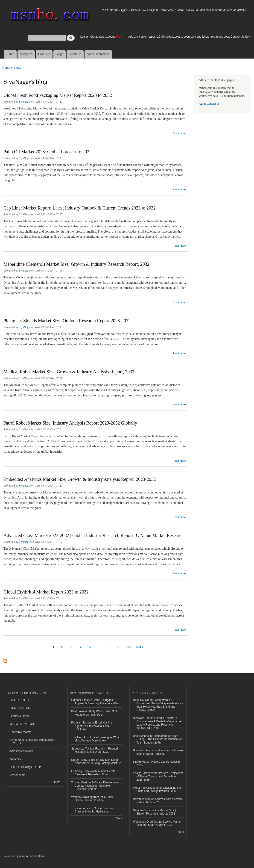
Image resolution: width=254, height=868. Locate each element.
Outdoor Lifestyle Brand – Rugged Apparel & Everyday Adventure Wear (95, 702)
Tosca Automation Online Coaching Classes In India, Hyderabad (93, 810)
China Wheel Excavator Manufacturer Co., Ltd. (32, 741)
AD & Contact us (209, 104)
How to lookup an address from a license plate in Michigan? (158, 801)
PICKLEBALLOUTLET (23, 708)
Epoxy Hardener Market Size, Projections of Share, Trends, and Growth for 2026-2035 (158, 776)
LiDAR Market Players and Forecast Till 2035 (157, 763)
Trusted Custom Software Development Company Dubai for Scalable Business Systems (95, 786)
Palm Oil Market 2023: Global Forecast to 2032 (48, 152)
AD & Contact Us (98, 54)
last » (140, 647)
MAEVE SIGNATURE (23, 724)
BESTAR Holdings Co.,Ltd (25, 767)
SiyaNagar (25, 102)
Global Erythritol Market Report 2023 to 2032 (46, 592)
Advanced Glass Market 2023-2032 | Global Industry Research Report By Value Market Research (93, 535)
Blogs (60, 54)
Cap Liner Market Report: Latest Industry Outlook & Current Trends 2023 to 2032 (80, 208)
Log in (84, 37)
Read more (179, 133)
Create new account (103, 37)
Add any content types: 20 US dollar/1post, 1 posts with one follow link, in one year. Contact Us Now (189, 37)
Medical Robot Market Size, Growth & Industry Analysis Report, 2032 (69, 372)
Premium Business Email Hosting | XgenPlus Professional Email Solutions (92, 726)
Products (44, 54)
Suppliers (26, 54)
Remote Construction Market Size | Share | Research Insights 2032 (155, 812)
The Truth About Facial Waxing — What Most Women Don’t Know (95, 739)
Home (10, 54)
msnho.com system (32, 856)
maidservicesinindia (22, 751)
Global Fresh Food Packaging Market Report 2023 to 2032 (58, 95)
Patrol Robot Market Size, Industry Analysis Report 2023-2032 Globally (70, 423)
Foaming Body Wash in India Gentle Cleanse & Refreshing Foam (93, 773)
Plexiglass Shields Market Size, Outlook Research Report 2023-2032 (67, 321)
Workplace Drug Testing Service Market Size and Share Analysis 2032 (157, 823)
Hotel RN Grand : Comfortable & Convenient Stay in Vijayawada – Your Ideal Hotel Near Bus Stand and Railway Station (158, 705)
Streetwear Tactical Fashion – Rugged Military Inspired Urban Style (94, 750)
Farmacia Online (20, 716)
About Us (75, 54)
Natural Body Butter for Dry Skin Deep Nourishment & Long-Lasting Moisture (96, 762)
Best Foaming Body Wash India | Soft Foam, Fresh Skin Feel (94, 713)
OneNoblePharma (20, 732)
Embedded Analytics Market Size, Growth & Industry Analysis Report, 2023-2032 (80, 479)
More (57, 782)
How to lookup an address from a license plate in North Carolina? (158, 752)
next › (130, 647)
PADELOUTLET (19, 700)
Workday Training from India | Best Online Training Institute (92, 799)
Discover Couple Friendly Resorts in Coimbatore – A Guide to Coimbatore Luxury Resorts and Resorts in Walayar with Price (157, 723)
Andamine (16, 759)
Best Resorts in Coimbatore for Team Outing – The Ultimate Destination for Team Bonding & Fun (158, 739)
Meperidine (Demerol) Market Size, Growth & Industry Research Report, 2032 (76, 264)
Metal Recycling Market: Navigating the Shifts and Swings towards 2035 (157, 789)
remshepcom (17, 775)
